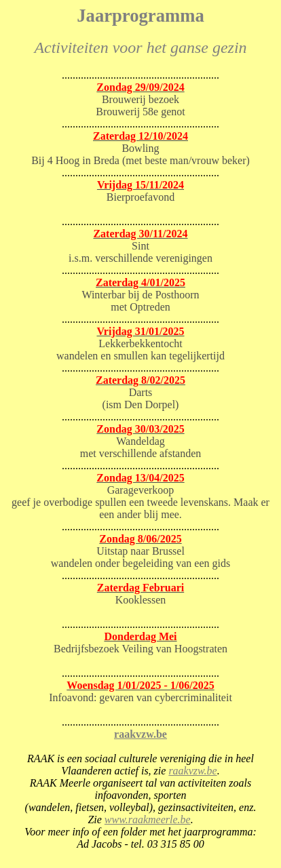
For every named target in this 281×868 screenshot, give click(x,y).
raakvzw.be (140, 734)
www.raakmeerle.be (148, 820)
